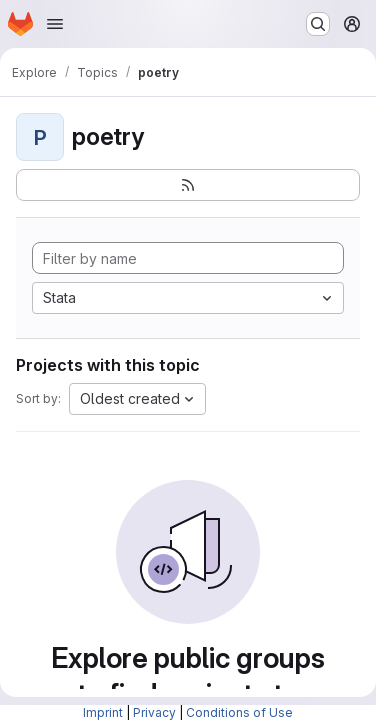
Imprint (103, 712)
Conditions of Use (239, 712)
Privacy (154, 712)
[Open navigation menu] (55, 24)
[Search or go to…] (318, 24)
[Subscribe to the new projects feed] (188, 185)
